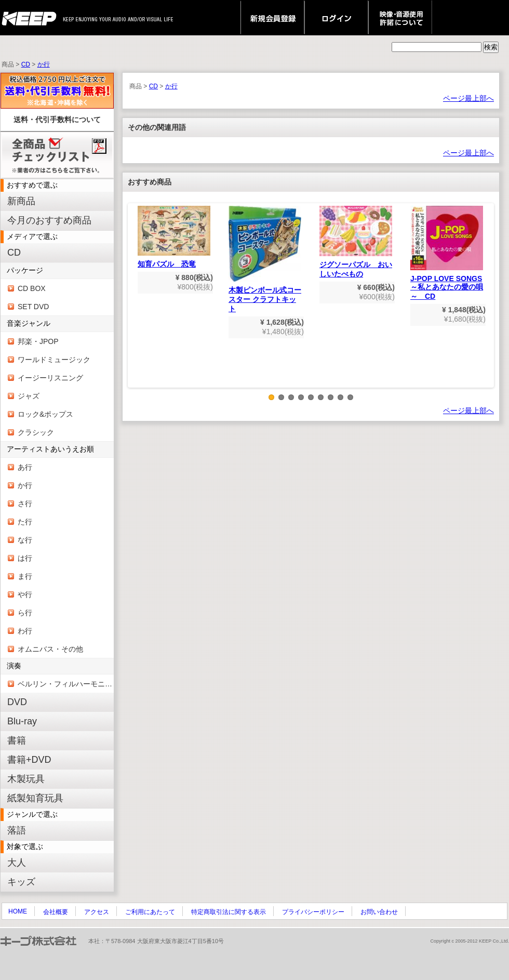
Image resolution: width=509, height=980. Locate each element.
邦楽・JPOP (38, 341)
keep (32, 18)
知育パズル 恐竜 (174, 237)
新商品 (21, 201)
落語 (17, 830)
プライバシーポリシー (313, 912)
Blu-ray (22, 721)
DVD (17, 702)
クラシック (36, 432)
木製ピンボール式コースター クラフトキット (265, 259)
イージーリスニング (50, 378)
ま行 (25, 576)
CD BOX (32, 288)
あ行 (25, 467)
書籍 (17, 740)
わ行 (25, 631)
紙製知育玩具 (35, 798)
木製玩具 (26, 779)
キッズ (21, 882)
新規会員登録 (272, 18)
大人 (17, 863)
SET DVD (33, 307)
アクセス (97, 912)
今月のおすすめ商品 (49, 220)
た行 (25, 522)
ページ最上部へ (468, 98)
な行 (25, 540)
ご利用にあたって (150, 912)
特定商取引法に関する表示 (229, 912)
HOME (18, 911)
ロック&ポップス (45, 414)
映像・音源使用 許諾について (400, 18)
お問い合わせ (379, 912)
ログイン (336, 18)
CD (26, 64)
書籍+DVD (29, 760)
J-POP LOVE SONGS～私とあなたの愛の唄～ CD (447, 253)
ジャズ (29, 396)
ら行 (25, 613)
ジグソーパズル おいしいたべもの (356, 242)
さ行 (25, 504)
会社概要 (56, 912)
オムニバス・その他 (50, 649)
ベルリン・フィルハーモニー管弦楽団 (66, 684)
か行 (44, 64)
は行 (25, 558)
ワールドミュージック (54, 360)
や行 (25, 594)
